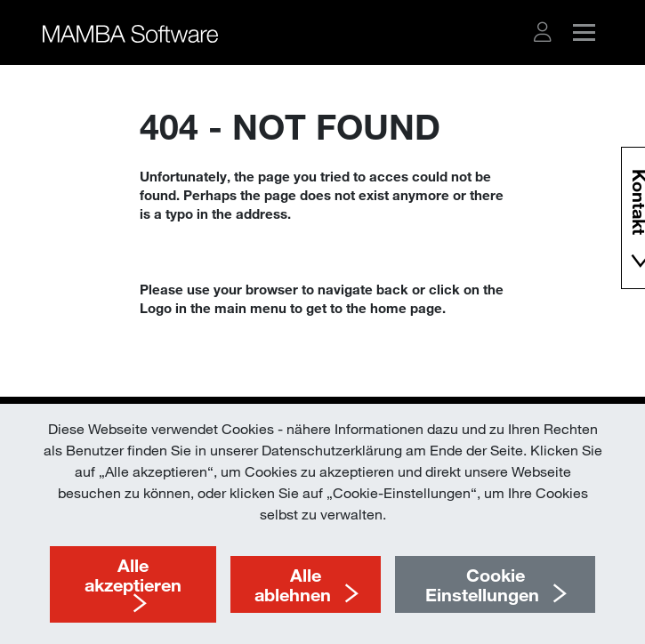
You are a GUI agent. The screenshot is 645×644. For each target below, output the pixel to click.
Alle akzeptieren (133, 575)
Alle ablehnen (293, 584)
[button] (543, 32)
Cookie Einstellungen (482, 584)
